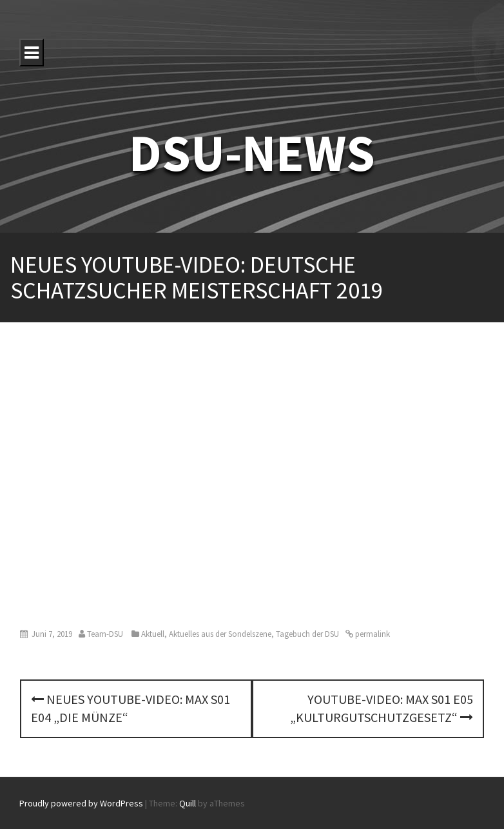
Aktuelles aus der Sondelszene (220, 634)
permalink (372, 634)
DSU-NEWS (252, 152)
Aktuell (153, 634)
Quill (188, 803)
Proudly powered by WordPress (81, 803)
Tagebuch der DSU (307, 634)
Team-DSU (105, 634)
